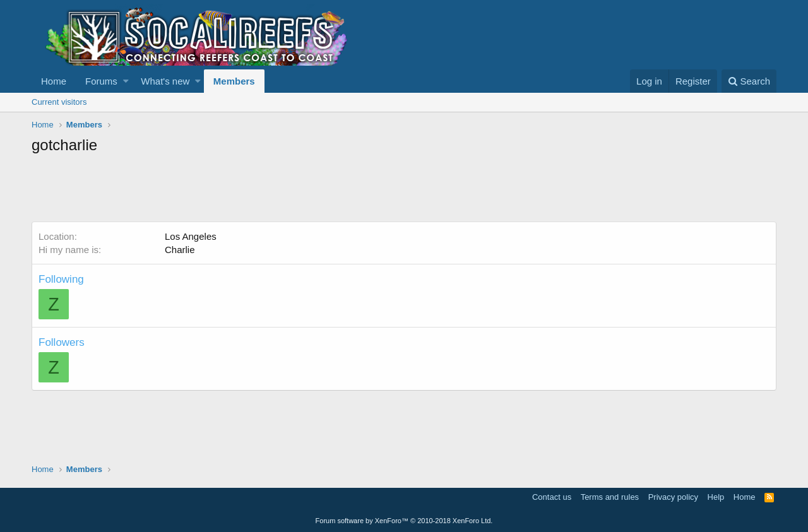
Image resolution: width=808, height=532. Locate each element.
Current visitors (59, 102)
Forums (101, 81)
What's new (165, 81)
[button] (126, 81)
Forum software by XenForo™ (404, 521)
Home (54, 81)
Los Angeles (191, 236)
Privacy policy (673, 497)
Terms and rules (610, 497)
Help (716, 497)
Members (234, 81)
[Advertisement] (261, 190)
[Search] (749, 81)
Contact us (552, 497)
